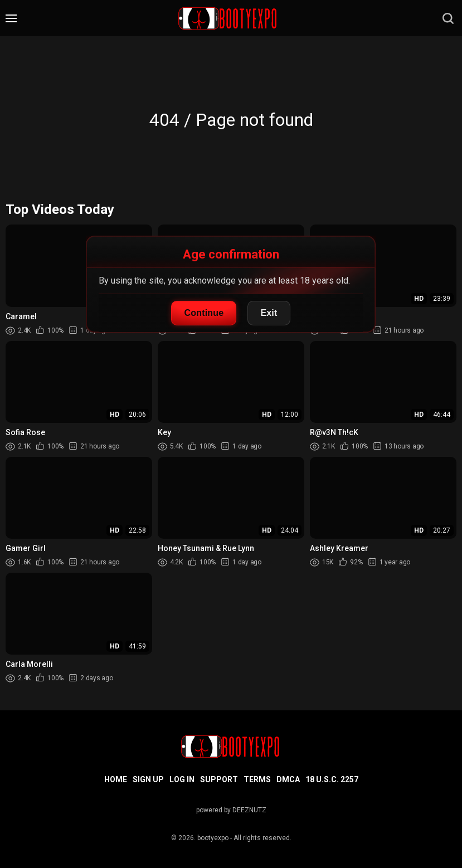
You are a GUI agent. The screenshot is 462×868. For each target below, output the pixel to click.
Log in (182, 779)
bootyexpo (213, 838)
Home (116, 779)
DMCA (288, 779)
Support (219, 779)
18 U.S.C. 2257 (332, 779)
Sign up (148, 779)
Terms (257, 779)
